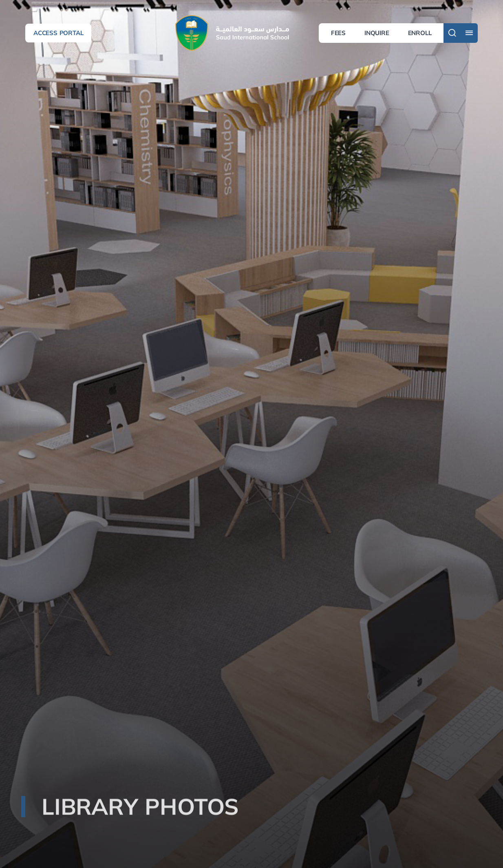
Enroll (420, 33)
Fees (338, 33)
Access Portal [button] (58, 33)
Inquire (377, 33)
